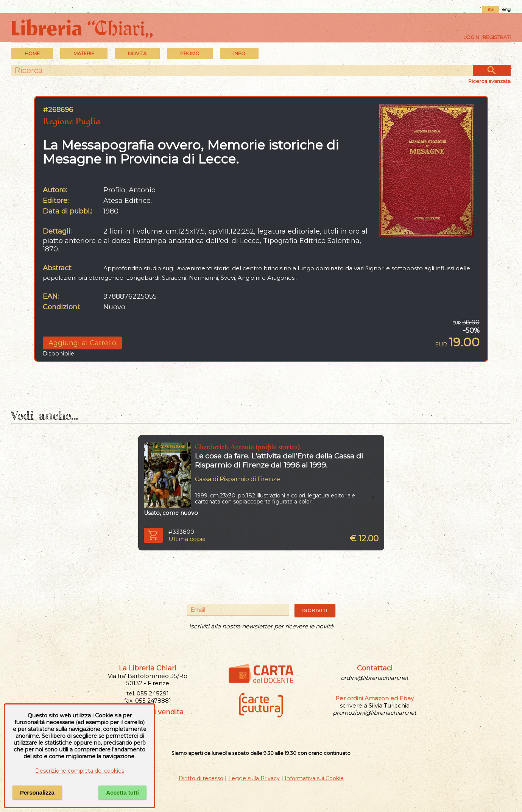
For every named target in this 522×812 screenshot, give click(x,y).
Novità (137, 54)
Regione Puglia (72, 121)
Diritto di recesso (201, 778)
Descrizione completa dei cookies (80, 771)
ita (491, 9)
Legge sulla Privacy (254, 778)
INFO (239, 54)
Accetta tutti (122, 793)
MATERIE (84, 54)
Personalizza (37, 793)
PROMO (190, 54)
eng (506, 9)
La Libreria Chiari (148, 668)
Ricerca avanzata (489, 81)
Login (471, 37)
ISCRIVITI (315, 610)
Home (32, 54)
